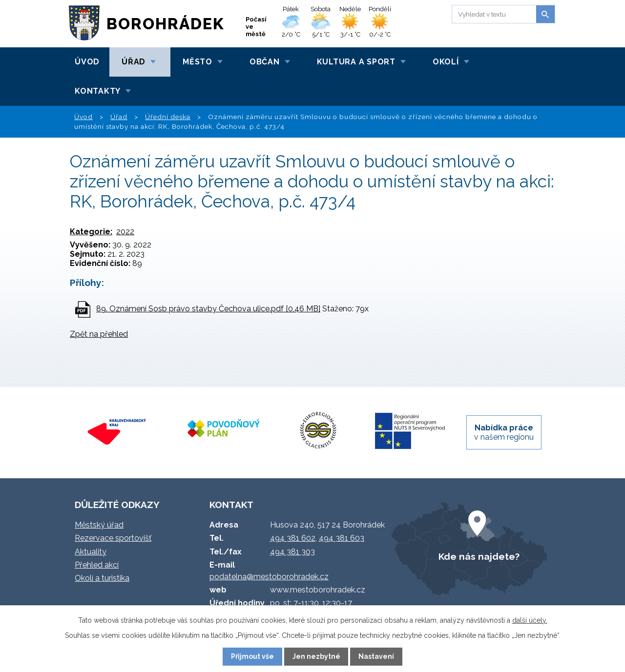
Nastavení (376, 656)
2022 (125, 232)
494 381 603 (342, 538)
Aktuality (91, 552)
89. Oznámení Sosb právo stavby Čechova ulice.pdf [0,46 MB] (208, 309)
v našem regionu (504, 432)
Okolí (446, 62)
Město (198, 62)
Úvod (87, 62)
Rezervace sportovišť (113, 538)
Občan (265, 62)
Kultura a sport (356, 62)
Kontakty (98, 91)
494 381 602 (293, 538)
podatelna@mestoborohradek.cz (269, 577)
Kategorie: (91, 232)
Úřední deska (168, 117)
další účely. (530, 620)
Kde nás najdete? (479, 556)
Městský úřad (99, 525)
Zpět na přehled (99, 334)
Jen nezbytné (316, 656)
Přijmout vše (252, 656)
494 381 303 (292, 552)
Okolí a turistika (102, 578)
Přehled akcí (97, 565)
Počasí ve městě (256, 27)
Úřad (134, 62)
